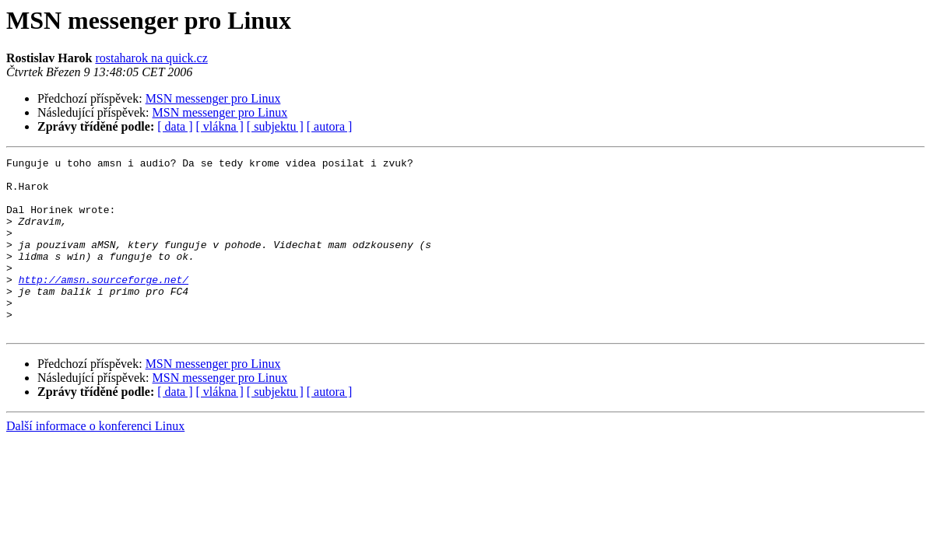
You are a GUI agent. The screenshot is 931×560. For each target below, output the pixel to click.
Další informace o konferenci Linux (95, 461)
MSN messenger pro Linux (213, 98)
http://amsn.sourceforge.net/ (104, 305)
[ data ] (175, 126)
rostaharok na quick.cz (151, 58)
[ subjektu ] (275, 126)
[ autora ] (330, 126)
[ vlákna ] (220, 126)
